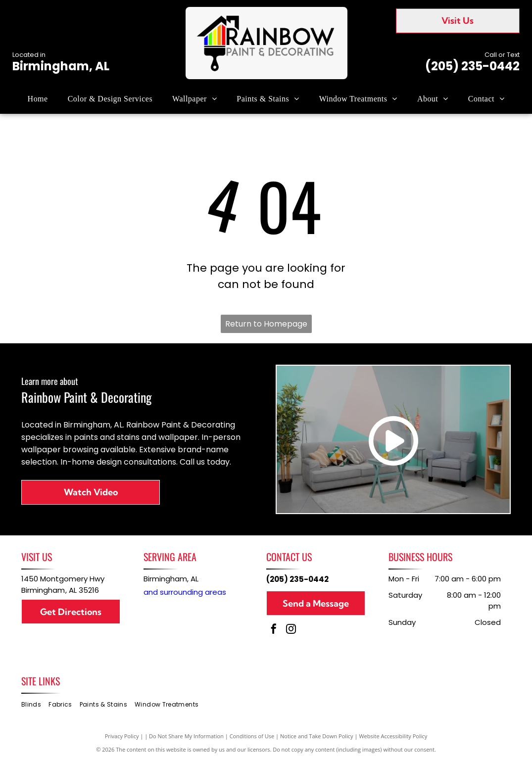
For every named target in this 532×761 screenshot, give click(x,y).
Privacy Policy (122, 736)
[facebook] (274, 630)
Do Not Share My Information (186, 736)
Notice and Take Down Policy (317, 736)
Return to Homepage (266, 324)
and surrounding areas (185, 592)
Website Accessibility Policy (393, 736)
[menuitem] (38, 99)
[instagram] (291, 630)
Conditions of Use (252, 736)
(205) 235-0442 (472, 66)
